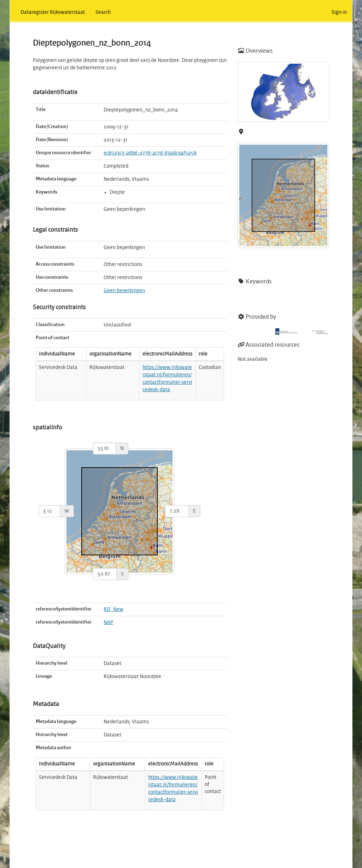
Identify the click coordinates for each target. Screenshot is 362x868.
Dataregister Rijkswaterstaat (53, 12)
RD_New (113, 609)
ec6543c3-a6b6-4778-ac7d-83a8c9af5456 (150, 153)
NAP (108, 623)
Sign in (339, 12)
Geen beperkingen (124, 291)
